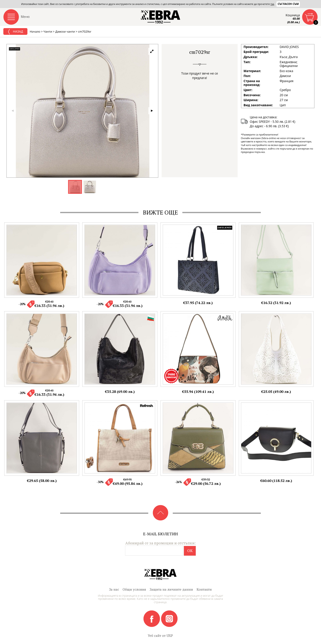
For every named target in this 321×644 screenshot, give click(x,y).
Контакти (204, 589)
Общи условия (134, 589)
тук (272, 4)
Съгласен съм (288, 4)
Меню (25, 17)
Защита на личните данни (171, 589)
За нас (114, 589)
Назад (15, 32)
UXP (170, 636)
